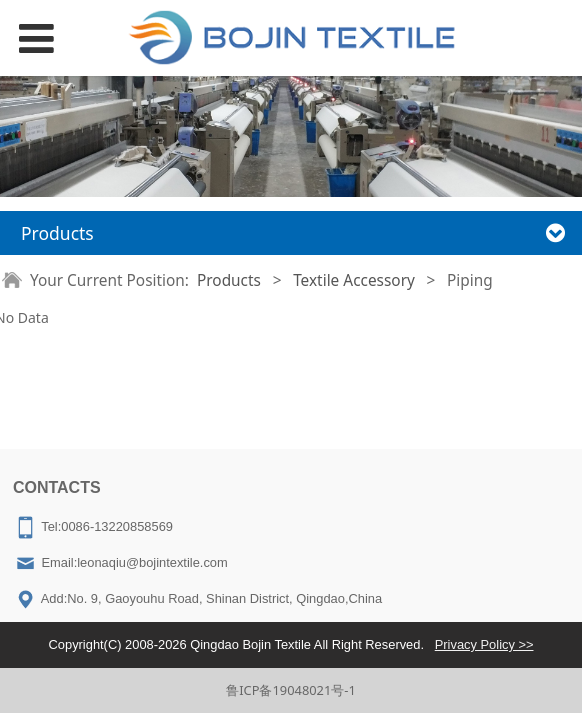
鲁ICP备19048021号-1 (291, 690)
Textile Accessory (354, 280)
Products (229, 280)
